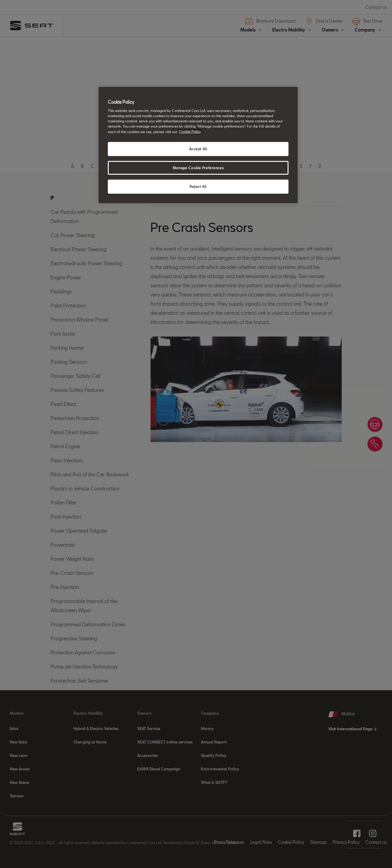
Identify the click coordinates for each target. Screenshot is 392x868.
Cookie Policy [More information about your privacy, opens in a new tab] (190, 132)
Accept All (198, 149)
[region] (198, 145)
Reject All (198, 186)
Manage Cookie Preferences (198, 168)
